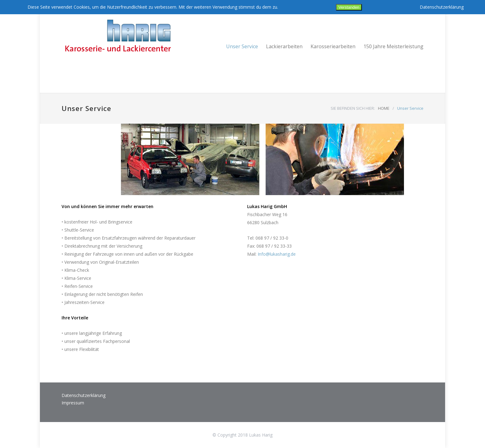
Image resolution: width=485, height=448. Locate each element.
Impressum (73, 403)
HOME (384, 108)
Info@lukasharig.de (277, 254)
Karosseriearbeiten (333, 46)
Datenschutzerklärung (84, 395)
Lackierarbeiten (284, 46)
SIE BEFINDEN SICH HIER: (353, 108)
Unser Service (242, 46)
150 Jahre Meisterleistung (393, 46)
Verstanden (349, 7)
